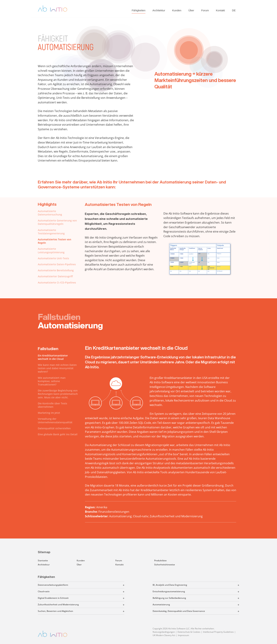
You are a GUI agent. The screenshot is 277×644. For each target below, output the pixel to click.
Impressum (183, 635)
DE (234, 10)
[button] (96, 585)
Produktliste (160, 560)
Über (191, 10)
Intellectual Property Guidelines (218, 632)
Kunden (177, 10)
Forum (205, 10)
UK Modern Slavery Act (164, 635)
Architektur (159, 10)
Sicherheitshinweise (165, 565)
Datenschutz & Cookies (189, 632)
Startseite (43, 560)
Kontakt (220, 10)
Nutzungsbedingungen (164, 632)
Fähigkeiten (138, 10)
